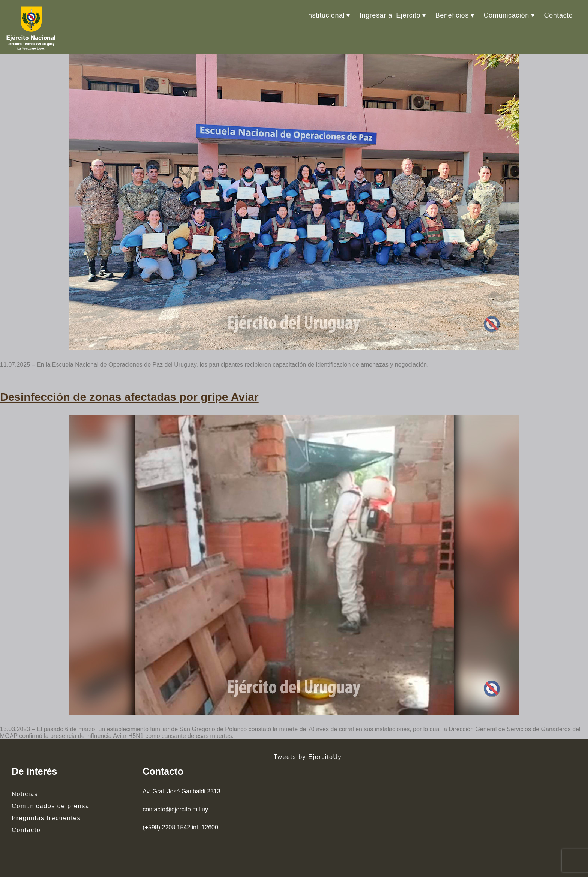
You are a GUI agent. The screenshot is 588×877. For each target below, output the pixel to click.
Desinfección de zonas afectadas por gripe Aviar (129, 397)
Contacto (558, 15)
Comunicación (506, 15)
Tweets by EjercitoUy (308, 757)
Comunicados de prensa (50, 806)
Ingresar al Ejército (390, 15)
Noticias (25, 794)
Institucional (325, 15)
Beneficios (452, 15)
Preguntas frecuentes (46, 818)
